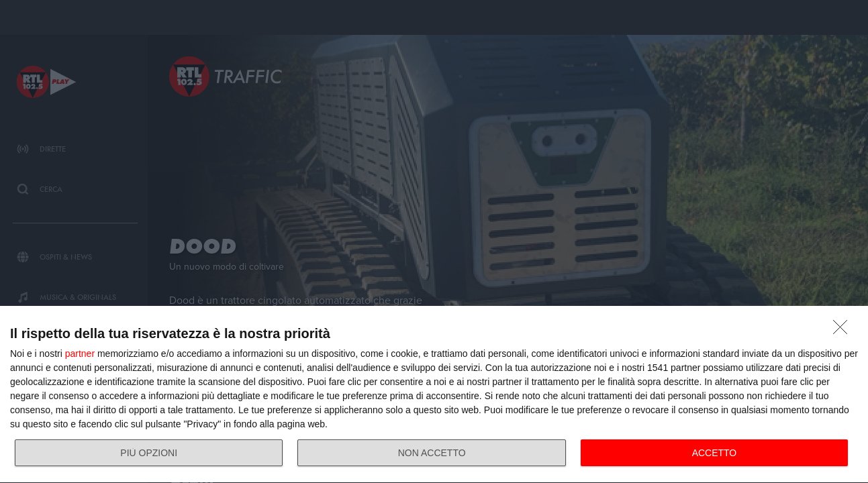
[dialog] (434, 395)
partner (80, 354)
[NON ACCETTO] (844, 331)
